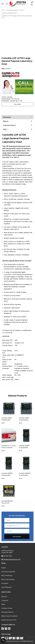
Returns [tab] (6, 121)
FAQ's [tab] (5, 129)
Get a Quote (17, 104)
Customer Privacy (7, 608)
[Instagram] (6, 629)
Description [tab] (7, 117)
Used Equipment (7, 587)
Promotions (5, 583)
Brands (4, 568)
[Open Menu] (3, 4)
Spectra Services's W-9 (9, 620)
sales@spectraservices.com (12, 559)
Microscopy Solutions (8, 579)
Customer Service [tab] (9, 125)
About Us (4, 597)
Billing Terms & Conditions (9, 616)
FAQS (3, 604)
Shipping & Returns (7, 612)
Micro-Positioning (7, 576)
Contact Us (5, 600)
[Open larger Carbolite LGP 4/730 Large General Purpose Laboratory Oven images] (17, 36)
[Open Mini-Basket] (32, 5)
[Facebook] (3, 629)
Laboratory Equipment (8, 572)
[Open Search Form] (7, 4)
